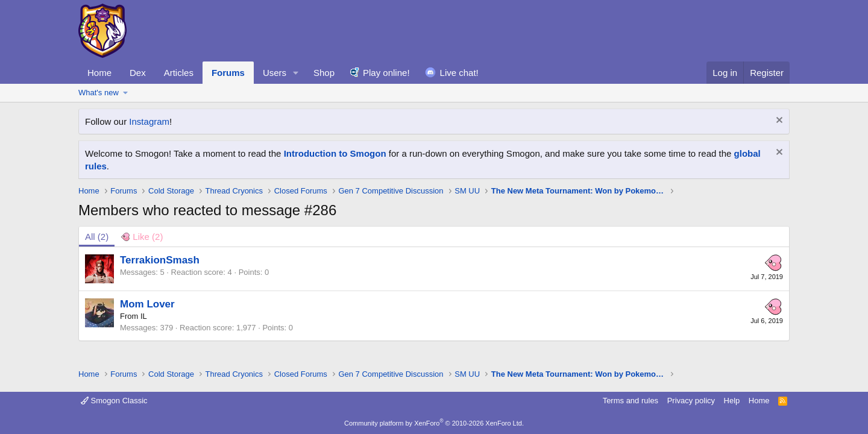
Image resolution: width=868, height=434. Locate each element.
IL (144, 316)
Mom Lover (147, 304)
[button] (296, 73)
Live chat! (459, 73)
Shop (324, 73)
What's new (99, 93)
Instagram (149, 121)
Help (732, 401)
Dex (138, 73)
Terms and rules (631, 401)
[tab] (142, 237)
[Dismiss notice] (778, 121)
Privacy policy (691, 401)
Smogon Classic (114, 401)
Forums (228, 73)
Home (99, 73)
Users (275, 73)
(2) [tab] (97, 237)
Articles (179, 73)
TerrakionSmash (160, 260)
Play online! (386, 73)
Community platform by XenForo (434, 423)
